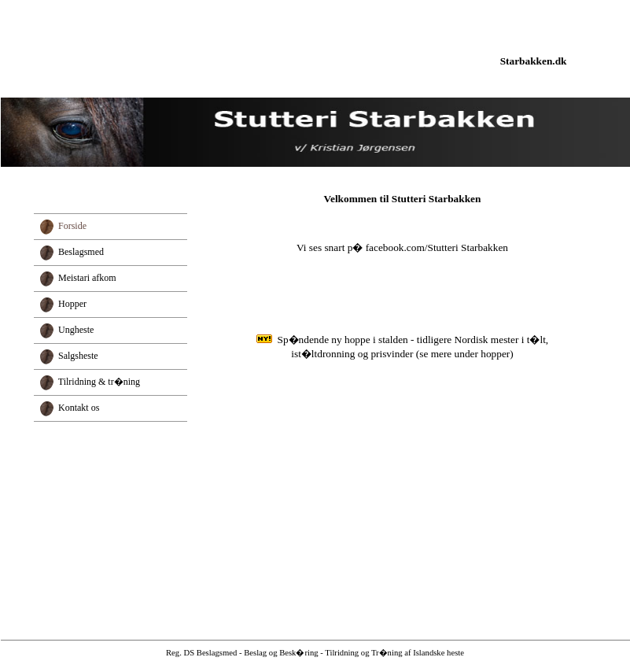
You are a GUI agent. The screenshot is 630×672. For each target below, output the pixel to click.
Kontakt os (79, 408)
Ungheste (76, 330)
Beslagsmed (81, 252)
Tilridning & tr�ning (99, 382)
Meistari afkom (87, 278)
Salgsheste (78, 356)
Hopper (72, 304)
